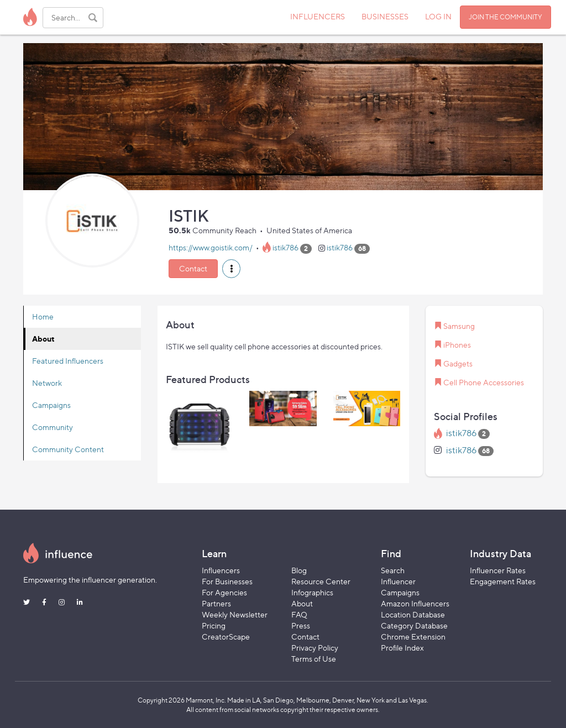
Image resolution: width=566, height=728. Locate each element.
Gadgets (458, 363)
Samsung (459, 326)
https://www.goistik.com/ (211, 248)
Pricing (214, 625)
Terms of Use (314, 659)
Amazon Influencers (415, 603)
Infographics (312, 592)
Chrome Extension (413, 637)
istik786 (285, 248)
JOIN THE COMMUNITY (505, 17)
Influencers (221, 570)
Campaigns (51, 405)
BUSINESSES (385, 16)
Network (47, 383)
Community (53, 427)
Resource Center (321, 581)
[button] (231, 269)
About (43, 339)
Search (393, 570)
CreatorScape (226, 637)
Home (43, 316)
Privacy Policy (315, 648)
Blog (299, 570)
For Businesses (227, 581)
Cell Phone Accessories (484, 382)
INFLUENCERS (318, 16)
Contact (193, 268)
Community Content (68, 449)
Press (301, 625)
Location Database (413, 614)
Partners (216, 603)
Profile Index (402, 648)
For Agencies (224, 592)
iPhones (457, 345)
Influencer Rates (498, 570)
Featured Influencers (68, 361)
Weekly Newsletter (235, 614)
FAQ (299, 614)
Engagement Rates (503, 581)
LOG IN (438, 16)
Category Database (414, 625)
